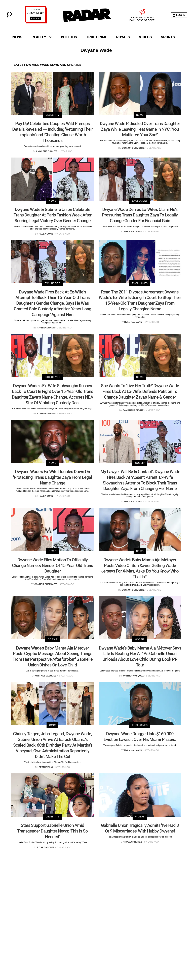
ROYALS (123, 37)
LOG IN (179, 15)
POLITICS (69, 37)
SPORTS (168, 37)
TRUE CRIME (97, 37)
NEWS (17, 37)
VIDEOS (145, 37)
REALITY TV (42, 37)
